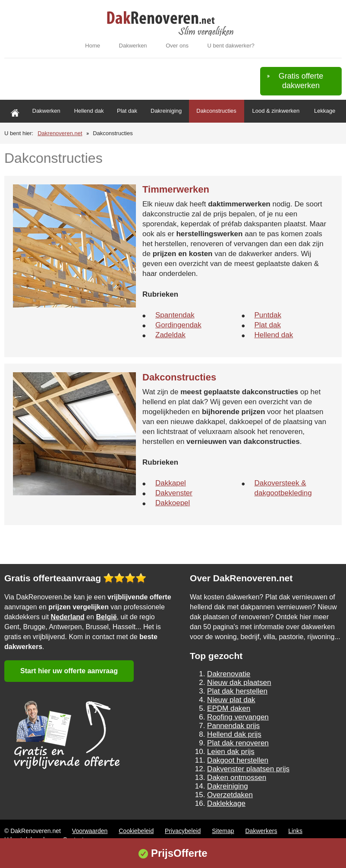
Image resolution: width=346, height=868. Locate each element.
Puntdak (268, 315)
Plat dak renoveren (238, 743)
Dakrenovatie (229, 674)
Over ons (177, 46)
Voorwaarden (90, 831)
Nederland (68, 617)
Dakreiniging (166, 111)
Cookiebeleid (136, 831)
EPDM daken (229, 708)
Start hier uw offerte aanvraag (69, 671)
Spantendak (175, 315)
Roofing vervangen (238, 717)
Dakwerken (133, 46)
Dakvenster (174, 493)
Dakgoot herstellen (238, 760)
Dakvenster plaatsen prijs (248, 769)
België (107, 617)
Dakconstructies (216, 111)
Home (93, 46)
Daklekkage (226, 803)
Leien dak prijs (231, 752)
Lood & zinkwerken (276, 111)
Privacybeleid (183, 831)
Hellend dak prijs (234, 734)
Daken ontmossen (237, 778)
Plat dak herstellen (237, 691)
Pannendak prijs (233, 726)
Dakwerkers (261, 831)
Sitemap (223, 831)
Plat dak (127, 111)
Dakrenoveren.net (60, 133)
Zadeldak (170, 335)
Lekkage (325, 111)
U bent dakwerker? (231, 46)
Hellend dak (89, 111)
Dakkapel (171, 483)
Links (295, 831)
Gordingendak (178, 325)
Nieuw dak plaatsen (239, 683)
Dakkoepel (173, 503)
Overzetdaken (230, 795)
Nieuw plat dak (231, 700)
